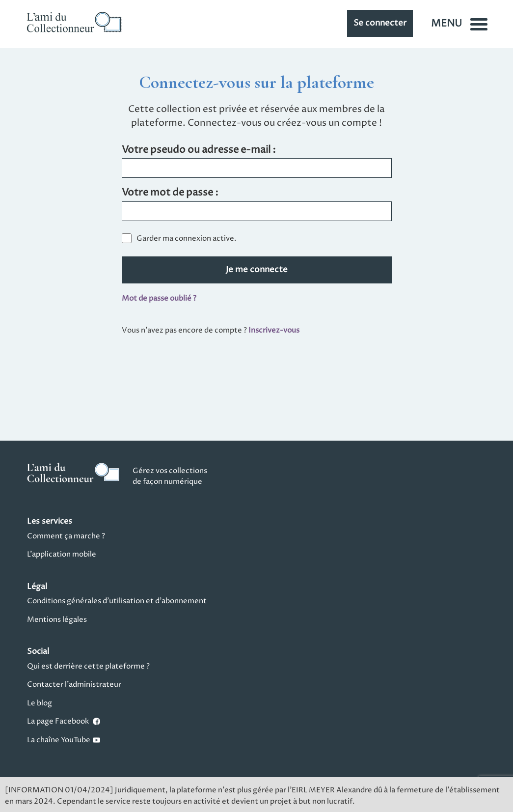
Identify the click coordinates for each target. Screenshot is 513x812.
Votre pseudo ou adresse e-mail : (199, 151)
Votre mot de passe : (170, 193)
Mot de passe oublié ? (159, 298)
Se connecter (380, 23)
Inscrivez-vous (274, 330)
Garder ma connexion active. (187, 238)
